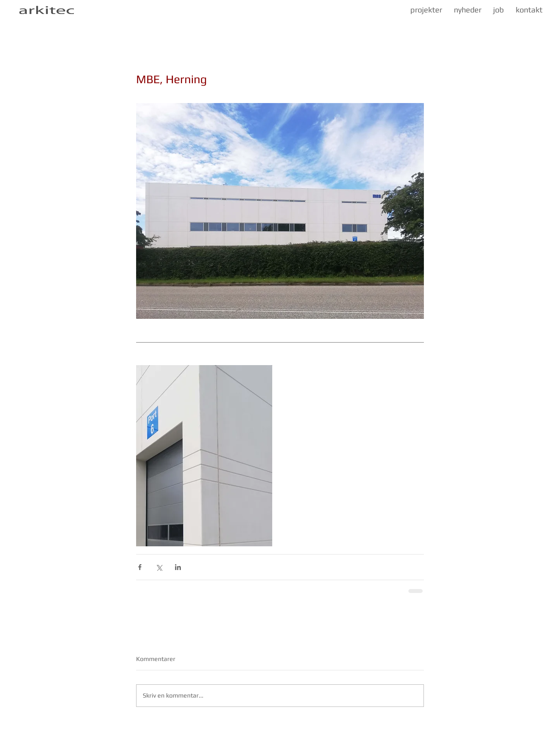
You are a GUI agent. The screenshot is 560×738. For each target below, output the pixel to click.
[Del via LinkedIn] (178, 567)
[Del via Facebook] (140, 567)
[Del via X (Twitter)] (159, 567)
